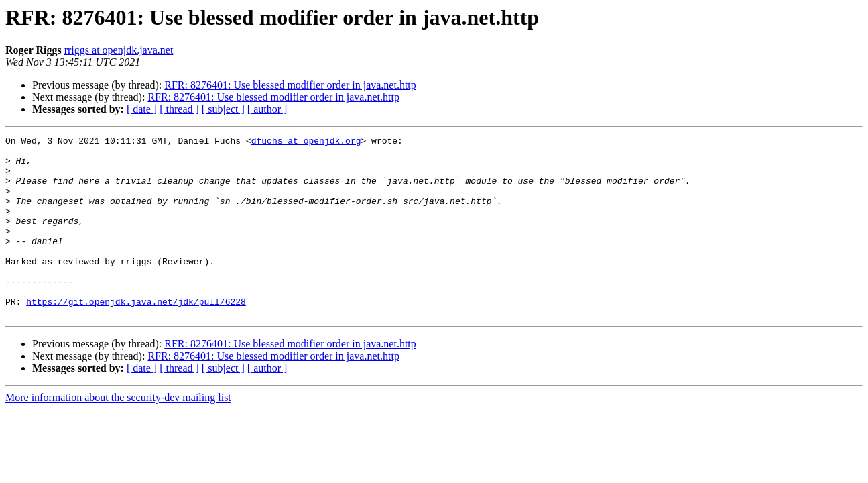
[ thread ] (179, 109)
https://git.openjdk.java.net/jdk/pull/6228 (136, 335)
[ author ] (267, 109)
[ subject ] (223, 109)
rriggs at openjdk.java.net (119, 50)
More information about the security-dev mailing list (118, 434)
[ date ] (142, 109)
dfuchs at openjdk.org (306, 142)
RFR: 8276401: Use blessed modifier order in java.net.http (290, 85)
